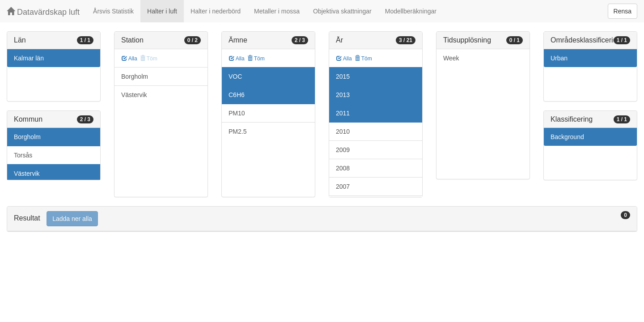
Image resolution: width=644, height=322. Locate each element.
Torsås (23, 155)
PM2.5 (237, 131)
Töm (256, 59)
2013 (343, 95)
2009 (343, 150)
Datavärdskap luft (43, 12)
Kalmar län (29, 58)
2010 (343, 131)
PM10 (237, 113)
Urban (559, 58)
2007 (343, 186)
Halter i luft (162, 11)
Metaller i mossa (277, 11)
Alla (129, 59)
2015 (343, 76)
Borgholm (27, 137)
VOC (235, 76)
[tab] (322, 219)
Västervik (27, 174)
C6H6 (237, 95)
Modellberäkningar (411, 11)
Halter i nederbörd (216, 11)
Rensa (623, 11)
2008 (343, 168)
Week (451, 58)
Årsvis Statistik (113, 11)
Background (567, 137)
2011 (343, 113)
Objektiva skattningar (342, 11)
